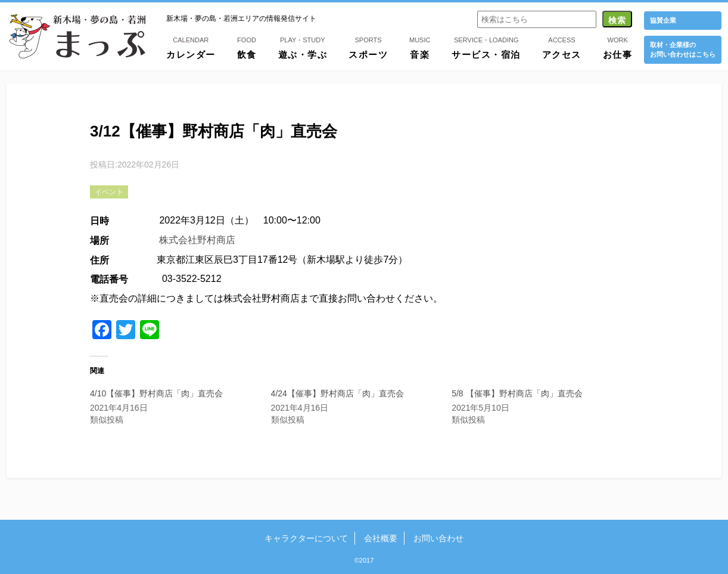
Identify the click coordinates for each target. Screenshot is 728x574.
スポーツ (368, 47)
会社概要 (381, 538)
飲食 (247, 47)
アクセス (562, 47)
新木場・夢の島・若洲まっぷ (77, 36)
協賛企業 (663, 20)
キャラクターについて (307, 538)
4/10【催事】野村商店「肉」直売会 (156, 393)
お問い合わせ (437, 538)
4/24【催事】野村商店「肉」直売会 (337, 393)
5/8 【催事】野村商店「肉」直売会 (517, 393)
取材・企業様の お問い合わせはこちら (683, 49)
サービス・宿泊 (486, 47)
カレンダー (191, 47)
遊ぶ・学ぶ (303, 47)
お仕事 (618, 47)
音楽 (420, 47)
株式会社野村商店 (197, 240)
